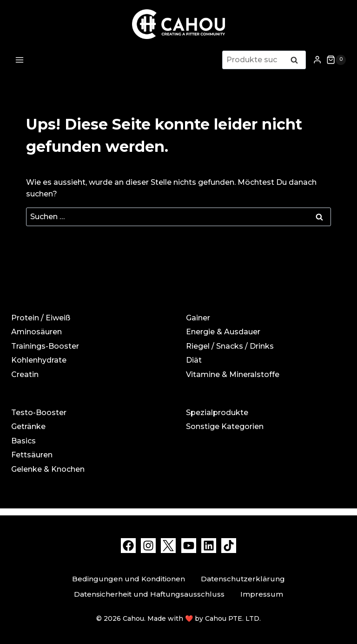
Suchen (297, 61)
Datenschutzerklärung (243, 579)
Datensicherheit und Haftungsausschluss (149, 594)
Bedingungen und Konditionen (129, 579)
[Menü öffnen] (20, 60)
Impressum (262, 594)
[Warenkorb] (336, 60)
